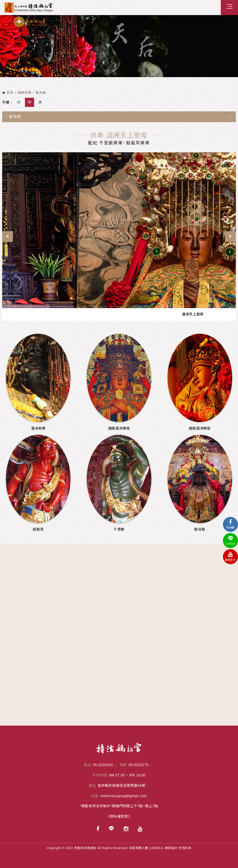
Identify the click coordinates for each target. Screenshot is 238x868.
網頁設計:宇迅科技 (178, 848)
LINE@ (230, 540)
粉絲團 (230, 524)
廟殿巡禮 (25, 93)
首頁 (8, 93)
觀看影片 (230, 557)
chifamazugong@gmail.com (124, 796)
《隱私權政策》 (119, 816)
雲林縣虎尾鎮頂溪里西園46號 (121, 786)
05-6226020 (103, 765)
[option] (119, 46)
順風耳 (73, 314)
